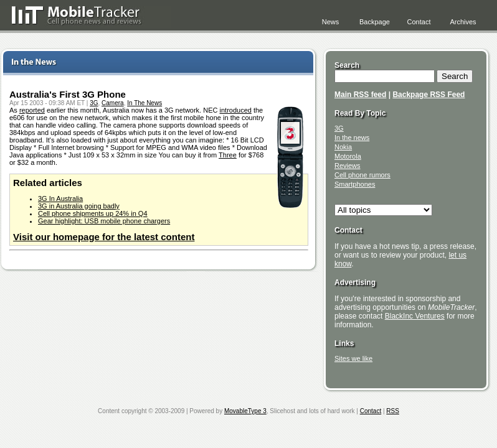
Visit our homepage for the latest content (104, 237)
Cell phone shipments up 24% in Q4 (93, 213)
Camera (113, 103)
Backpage (375, 22)
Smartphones (355, 184)
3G (94, 103)
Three (228, 155)
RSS (393, 411)
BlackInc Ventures (415, 316)
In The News (144, 103)
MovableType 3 (245, 411)
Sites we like (353, 358)
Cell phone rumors (362, 175)
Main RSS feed (360, 95)
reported (32, 110)
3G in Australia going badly (79, 206)
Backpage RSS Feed (428, 95)
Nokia (343, 147)
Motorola (348, 156)
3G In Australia (60, 198)
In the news (352, 138)
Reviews (348, 166)
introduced (236, 110)
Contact (419, 22)
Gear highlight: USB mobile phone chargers (104, 221)
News (331, 22)
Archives (463, 22)
